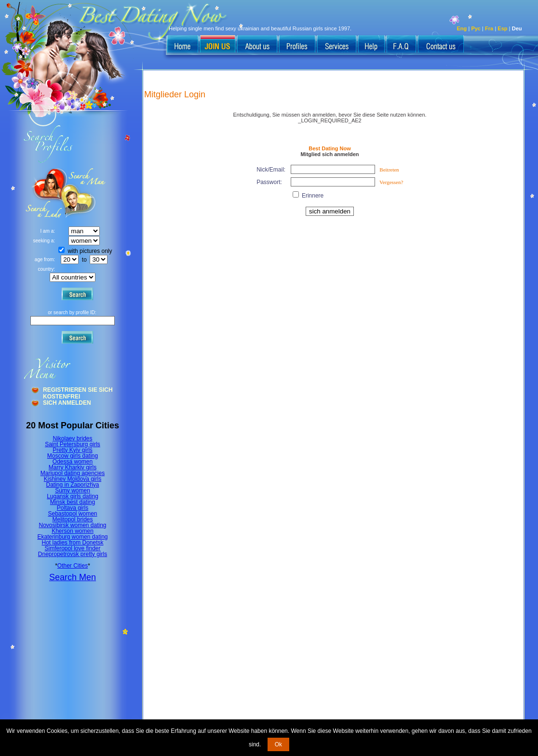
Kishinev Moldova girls (73, 479)
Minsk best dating (73, 502)
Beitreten (389, 170)
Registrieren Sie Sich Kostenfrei (78, 391)
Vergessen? (391, 182)
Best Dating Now (330, 148)
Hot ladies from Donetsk (72, 543)
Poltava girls (73, 508)
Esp (502, 28)
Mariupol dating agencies (73, 473)
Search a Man (44, 193)
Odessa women (73, 462)
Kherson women (73, 531)
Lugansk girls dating (73, 496)
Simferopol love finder (72, 548)
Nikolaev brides (72, 438)
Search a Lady (85, 193)
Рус (476, 28)
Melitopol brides (72, 519)
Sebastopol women (72, 514)
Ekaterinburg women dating (72, 537)
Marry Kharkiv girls (73, 467)
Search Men (73, 577)
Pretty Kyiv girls (73, 450)
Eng (462, 28)
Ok (278, 744)
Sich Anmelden (67, 403)
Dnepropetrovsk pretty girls (73, 554)
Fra (489, 28)
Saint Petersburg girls (73, 444)
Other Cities (73, 566)
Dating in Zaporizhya (72, 485)
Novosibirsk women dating (72, 525)
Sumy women (73, 491)
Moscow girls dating (73, 456)
